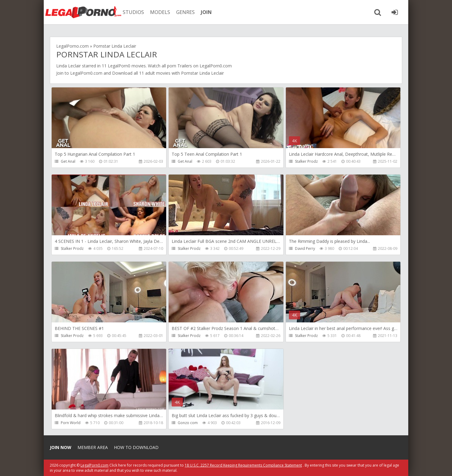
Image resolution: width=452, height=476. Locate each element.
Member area (93, 447)
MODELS (160, 12)
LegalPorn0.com (86, 73)
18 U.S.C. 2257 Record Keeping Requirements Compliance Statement (243, 465)
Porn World (71, 423)
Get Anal (68, 161)
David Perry (305, 248)
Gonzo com (188, 423)
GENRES (185, 12)
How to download (136, 447)
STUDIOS (133, 12)
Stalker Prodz (306, 161)
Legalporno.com (83, 12)
